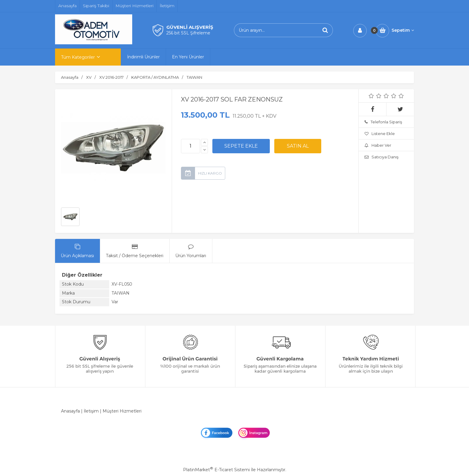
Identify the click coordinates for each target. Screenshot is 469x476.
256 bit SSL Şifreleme (188, 33)
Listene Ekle (380, 134)
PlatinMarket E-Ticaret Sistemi (216, 470)
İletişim (91, 411)
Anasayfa (70, 411)
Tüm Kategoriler (78, 57)
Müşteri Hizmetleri (122, 411)
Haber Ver (378, 145)
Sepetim (403, 30)
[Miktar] (191, 146)
